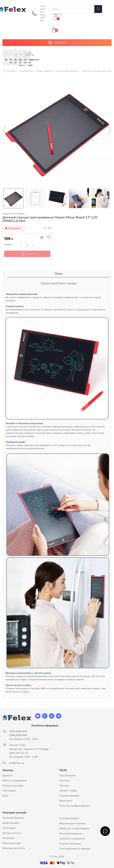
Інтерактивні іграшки (13, 214)
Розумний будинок (13, 818)
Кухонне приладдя (70, 844)
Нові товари (9, 791)
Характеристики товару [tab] (59, 284)
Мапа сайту (66, 801)
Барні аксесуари (12, 843)
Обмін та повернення (15, 781)
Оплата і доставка (13, 786)
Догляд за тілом (12, 833)
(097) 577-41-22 (19, 753)
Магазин (64, 786)
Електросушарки (69, 819)
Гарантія (7, 776)
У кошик (27, 254)
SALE (5, 796)
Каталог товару (68, 791)
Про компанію (67, 776)
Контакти (65, 781)
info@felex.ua (17, 763)
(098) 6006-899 (43, 18)
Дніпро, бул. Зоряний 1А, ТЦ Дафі (29, 749)
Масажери (8, 838)
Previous (5, 131)
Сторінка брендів (69, 796)
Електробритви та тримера (75, 849)
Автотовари (9, 828)
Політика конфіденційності (75, 806)
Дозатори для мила (14, 848)
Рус (61, 14)
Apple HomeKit (11, 823)
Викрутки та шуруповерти (74, 829)
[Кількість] (27, 245)
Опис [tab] (59, 274)
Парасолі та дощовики (72, 839)
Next (109, 131)
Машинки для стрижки (73, 824)
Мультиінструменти (71, 834)
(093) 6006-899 (43, 9)
